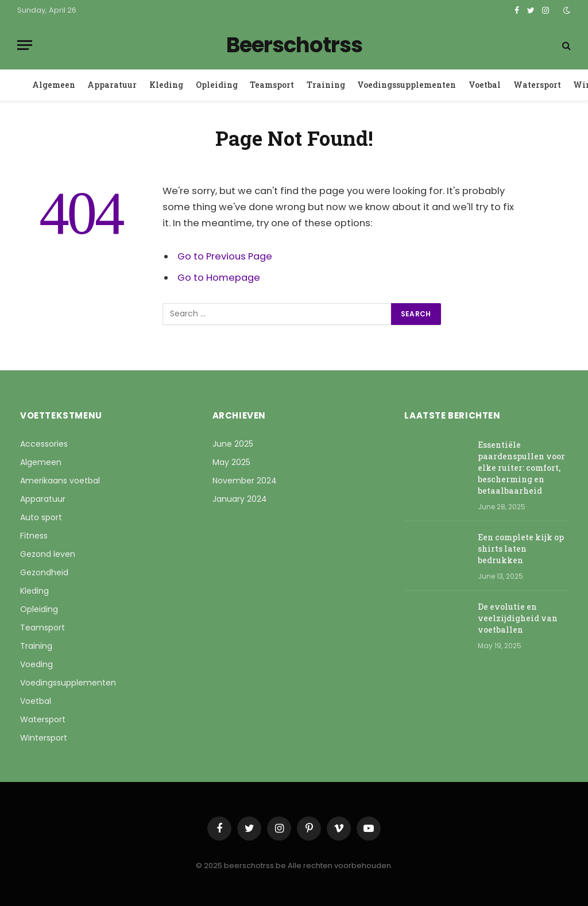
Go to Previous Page (225, 256)
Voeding (36, 664)
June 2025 (233, 444)
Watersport (537, 85)
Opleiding (217, 85)
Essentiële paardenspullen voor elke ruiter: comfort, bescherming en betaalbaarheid (521, 468)
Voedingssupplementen (407, 85)
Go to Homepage (219, 278)
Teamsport (272, 85)
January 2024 (240, 499)
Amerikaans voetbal (60, 481)
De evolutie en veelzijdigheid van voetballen (518, 618)
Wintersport (44, 738)
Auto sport (41, 517)
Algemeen (54, 85)
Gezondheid (44, 572)
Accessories (44, 444)
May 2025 (231, 462)
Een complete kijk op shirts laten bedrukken (521, 549)
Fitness (34, 536)
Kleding (166, 85)
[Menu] (25, 45)
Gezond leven (48, 554)
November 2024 (245, 481)
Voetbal (485, 85)
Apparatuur (112, 85)
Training (326, 85)
